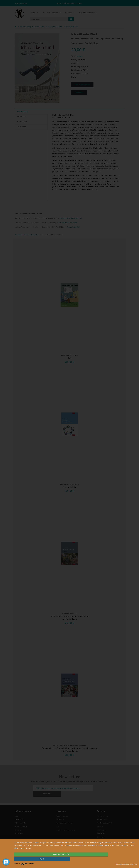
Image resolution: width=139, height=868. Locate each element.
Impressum (119, 864)
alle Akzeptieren (57, 859)
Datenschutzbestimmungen (130, 864)
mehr (118, 859)
